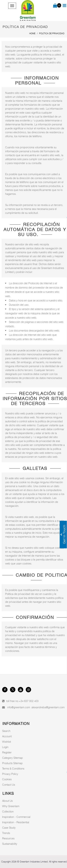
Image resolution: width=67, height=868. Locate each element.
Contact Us (9, 785)
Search (6, 731)
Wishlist (7, 742)
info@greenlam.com (19, 707)
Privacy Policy (10, 774)
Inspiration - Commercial (16, 817)
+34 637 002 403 (29, 701)
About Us (7, 801)
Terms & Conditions (13, 768)
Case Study (9, 828)
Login (5, 747)
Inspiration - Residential (16, 822)
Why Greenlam (11, 806)
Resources (8, 838)
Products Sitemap (12, 763)
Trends (6, 833)
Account (7, 736)
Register (7, 752)
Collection (8, 811)
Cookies (7, 779)
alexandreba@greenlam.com (48, 707)
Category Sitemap (13, 758)
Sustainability (10, 844)
